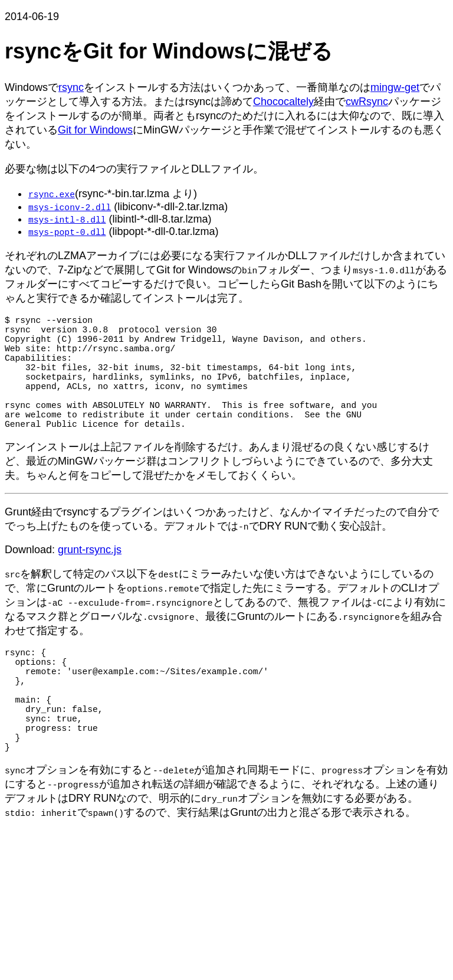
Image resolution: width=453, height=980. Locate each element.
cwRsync (367, 102)
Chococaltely (283, 102)
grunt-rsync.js (90, 578)
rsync (71, 87)
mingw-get (395, 87)
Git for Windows (95, 130)
